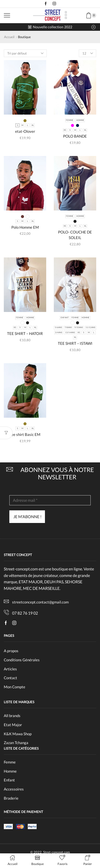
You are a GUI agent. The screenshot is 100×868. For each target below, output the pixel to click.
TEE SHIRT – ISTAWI (75, 343)
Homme (10, 771)
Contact (10, 678)
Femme (10, 762)
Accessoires (14, 789)
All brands (12, 716)
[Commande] (25, 53)
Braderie (11, 798)
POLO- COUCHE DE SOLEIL (75, 235)
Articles (10, 669)
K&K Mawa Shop (18, 734)
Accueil (9, 37)
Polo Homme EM (25, 227)
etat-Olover (25, 131)
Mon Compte (15, 687)
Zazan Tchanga (16, 743)
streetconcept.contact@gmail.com (40, 602)
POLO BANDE (75, 136)
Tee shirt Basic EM (25, 434)
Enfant (9, 780)
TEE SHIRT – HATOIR (25, 333)
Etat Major (13, 725)
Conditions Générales (22, 660)
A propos (11, 651)
